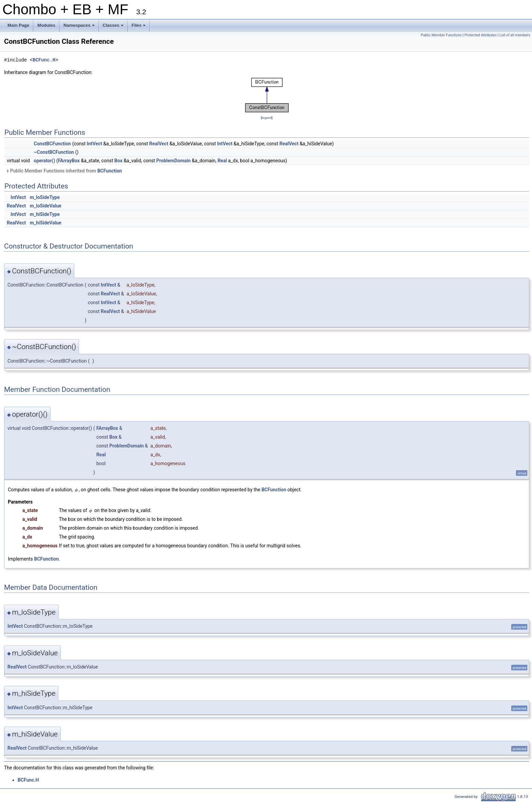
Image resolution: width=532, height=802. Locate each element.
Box (118, 161)
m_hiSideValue (46, 223)
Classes (114, 27)
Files (139, 27)
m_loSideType (45, 197)
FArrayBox (69, 161)
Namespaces (80, 27)
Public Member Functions (441, 35)
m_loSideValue (46, 206)
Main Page (18, 25)
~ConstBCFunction (54, 152)
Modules (46, 25)
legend (267, 118)
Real (222, 161)
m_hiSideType (45, 214)
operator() (45, 161)
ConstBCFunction (53, 144)
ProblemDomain (174, 161)
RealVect (159, 144)
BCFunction (110, 171)
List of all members (515, 35)
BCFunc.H (44, 60)
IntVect (94, 144)
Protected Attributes (481, 35)
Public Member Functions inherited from (64, 171)
